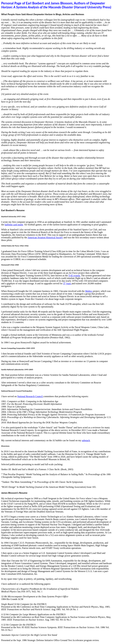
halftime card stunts (14, 225)
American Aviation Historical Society (45, 237)
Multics (89, 291)
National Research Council (30, 396)
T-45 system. (74, 276)
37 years (67, 283)
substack (86, 440)
